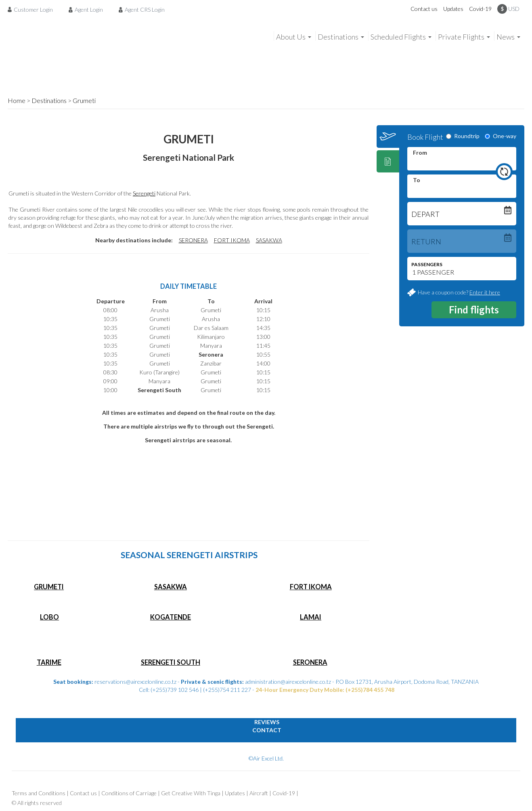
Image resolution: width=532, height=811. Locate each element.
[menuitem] (32, 9)
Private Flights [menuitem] (461, 37)
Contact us (424, 9)
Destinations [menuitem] (338, 37)
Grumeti (84, 100)
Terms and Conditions (39, 793)
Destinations (49, 100)
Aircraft (259, 793)
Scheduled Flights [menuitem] (398, 37)
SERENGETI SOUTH (171, 662)
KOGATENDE (171, 617)
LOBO (49, 617)
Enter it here (485, 292)
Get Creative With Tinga (191, 793)
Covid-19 (480, 9)
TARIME (49, 662)
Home (17, 100)
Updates (453, 9)
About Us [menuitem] (291, 37)
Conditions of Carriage (129, 793)
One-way (501, 136)
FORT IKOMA (232, 240)
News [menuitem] (506, 37)
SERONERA (193, 240)
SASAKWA (269, 240)
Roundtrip (463, 136)
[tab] (388, 137)
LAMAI (311, 617)
